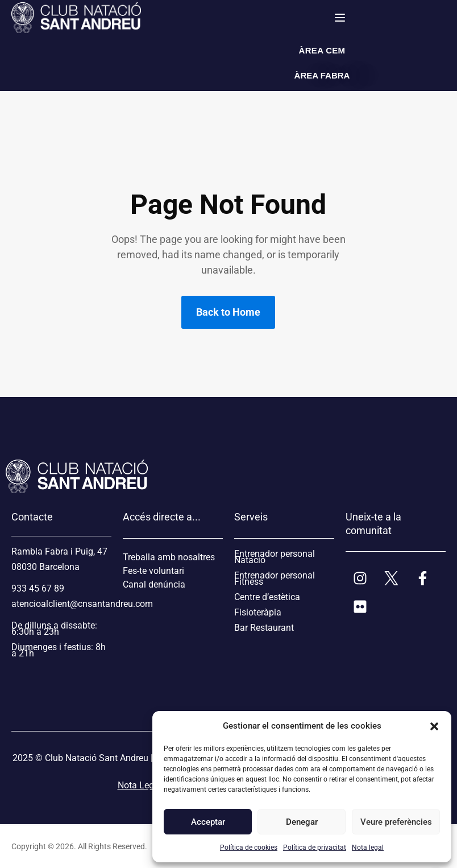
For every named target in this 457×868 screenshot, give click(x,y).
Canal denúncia (154, 584)
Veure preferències (396, 822)
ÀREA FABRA (322, 75)
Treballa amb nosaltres (169, 557)
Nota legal (368, 848)
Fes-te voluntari (153, 571)
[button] (434, 726)
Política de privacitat (315, 848)
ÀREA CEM (322, 50)
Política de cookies (249, 848)
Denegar (302, 822)
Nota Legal (140, 785)
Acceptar (208, 822)
